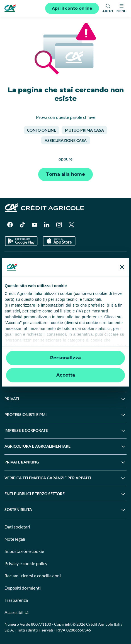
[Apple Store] (59, 241)
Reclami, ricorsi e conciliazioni (33, 576)
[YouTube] (35, 225)
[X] (71, 225)
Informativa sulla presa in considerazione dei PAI (47, 384)
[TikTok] (22, 225)
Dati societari (17, 527)
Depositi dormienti (23, 588)
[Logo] (10, 8)
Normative (14, 343)
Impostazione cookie (24, 551)
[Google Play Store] (21, 241)
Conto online (42, 130)
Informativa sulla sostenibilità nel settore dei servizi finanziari (58, 373)
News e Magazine (20, 322)
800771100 (41, 624)
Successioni (15, 301)
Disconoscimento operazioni (29, 353)
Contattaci (14, 281)
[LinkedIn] (47, 225)
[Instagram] (59, 225)
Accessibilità (16, 612)
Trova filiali (14, 271)
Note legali (15, 539)
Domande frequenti (21, 291)
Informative (15, 363)
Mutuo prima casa (84, 130)
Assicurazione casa (66, 140)
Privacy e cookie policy (26, 563)
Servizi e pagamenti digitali (28, 312)
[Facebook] (10, 225)
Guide (10, 332)
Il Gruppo (13, 260)
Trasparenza (16, 600)
